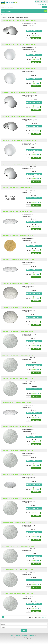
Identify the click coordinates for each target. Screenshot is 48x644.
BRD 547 (33, 215)
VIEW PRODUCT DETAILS (34, 31)
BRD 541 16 (33, 119)
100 (45, 617)
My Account (39, 2)
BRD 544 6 (33, 143)
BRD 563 (33, 358)
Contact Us (25, 635)
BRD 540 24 (33, 95)
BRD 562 (33, 382)
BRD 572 (33, 239)
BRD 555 (33, 286)
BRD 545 (33, 597)
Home (12, 635)
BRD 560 (33, 501)
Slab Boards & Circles (13, 18)
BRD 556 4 (33, 71)
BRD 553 (33, 262)
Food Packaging (4, 18)
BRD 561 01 (33, 334)
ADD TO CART (36, 38)
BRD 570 (33, 191)
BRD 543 (33, 406)
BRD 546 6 (33, 167)
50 (44, 617)
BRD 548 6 (33, 24)
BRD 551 (33, 453)
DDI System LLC (31, 638)
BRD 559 (33, 310)
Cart (45, 2)
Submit (24, 630)
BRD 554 (33, 573)
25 (42, 617)
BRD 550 (33, 549)
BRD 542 (33, 525)
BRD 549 (33, 430)
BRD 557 (33, 477)
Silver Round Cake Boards (23, 18)
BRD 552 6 (33, 48)
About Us (18, 635)
